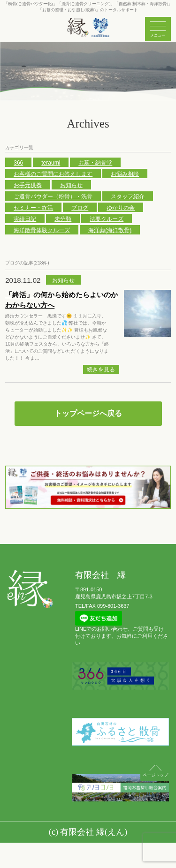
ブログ (80, 208)
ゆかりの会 (121, 208)
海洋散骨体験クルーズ (42, 230)
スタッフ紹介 (128, 196)
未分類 (63, 219)
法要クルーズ (107, 219)
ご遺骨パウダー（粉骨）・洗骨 (53, 196)
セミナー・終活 (33, 208)
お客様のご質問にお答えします (53, 174)
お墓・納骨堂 (95, 163)
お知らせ (71, 185)
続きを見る (101, 370)
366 (18, 163)
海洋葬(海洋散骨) (110, 230)
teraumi (51, 163)
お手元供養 (28, 185)
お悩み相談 (125, 174)
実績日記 (25, 219)
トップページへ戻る (88, 413)
